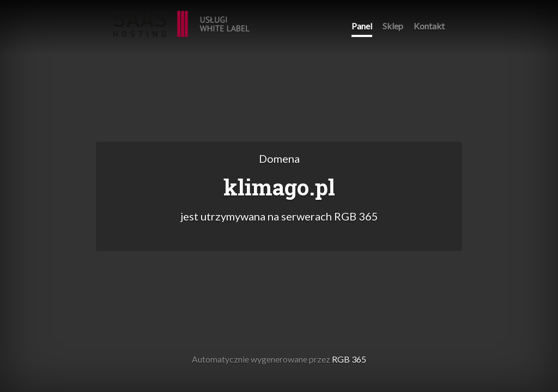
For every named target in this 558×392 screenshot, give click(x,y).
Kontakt (429, 26)
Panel (362, 26)
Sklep (393, 26)
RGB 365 (181, 18)
